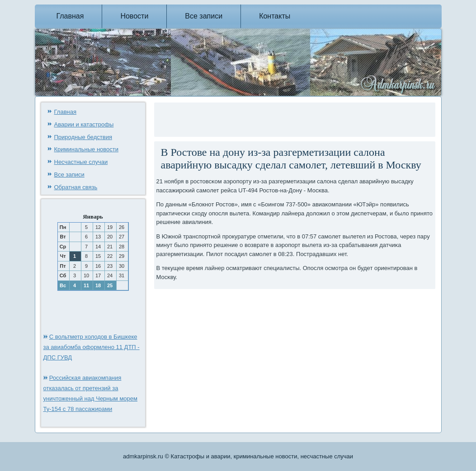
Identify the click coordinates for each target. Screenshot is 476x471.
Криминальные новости (87, 149)
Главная (70, 16)
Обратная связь (76, 187)
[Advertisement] (262, 118)
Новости (134, 16)
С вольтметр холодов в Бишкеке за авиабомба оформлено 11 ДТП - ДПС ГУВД (92, 347)
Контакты (275, 16)
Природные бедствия (83, 137)
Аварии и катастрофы (84, 124)
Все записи (204, 16)
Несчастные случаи (81, 162)
